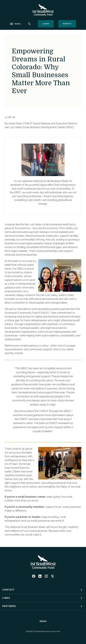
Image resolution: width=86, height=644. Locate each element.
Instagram (46, 576)
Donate (69, 24)
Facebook (34, 576)
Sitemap (43, 621)
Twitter (52, 576)
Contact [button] (9, 590)
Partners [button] (9, 606)
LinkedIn (40, 576)
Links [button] (6, 598)
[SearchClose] (29, 24)
